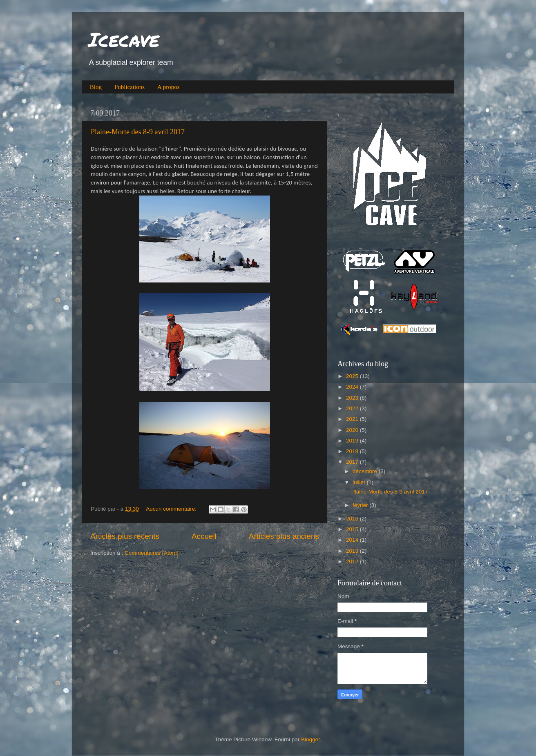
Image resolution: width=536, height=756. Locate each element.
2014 (353, 540)
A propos (169, 87)
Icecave (124, 39)
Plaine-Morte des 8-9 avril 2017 (138, 132)
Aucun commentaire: (172, 509)
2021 (353, 419)
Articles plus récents (125, 536)
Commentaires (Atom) (152, 553)
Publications (130, 87)
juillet (360, 482)
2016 (353, 519)
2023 (353, 398)
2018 (353, 451)
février (361, 505)
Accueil (204, 536)
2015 (353, 529)
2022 (353, 408)
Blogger (310, 739)
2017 (353, 462)
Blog (96, 87)
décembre (366, 471)
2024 (353, 387)
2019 (353, 441)
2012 (353, 561)
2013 (353, 551)
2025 (353, 376)
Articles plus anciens (284, 536)
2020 (353, 430)
